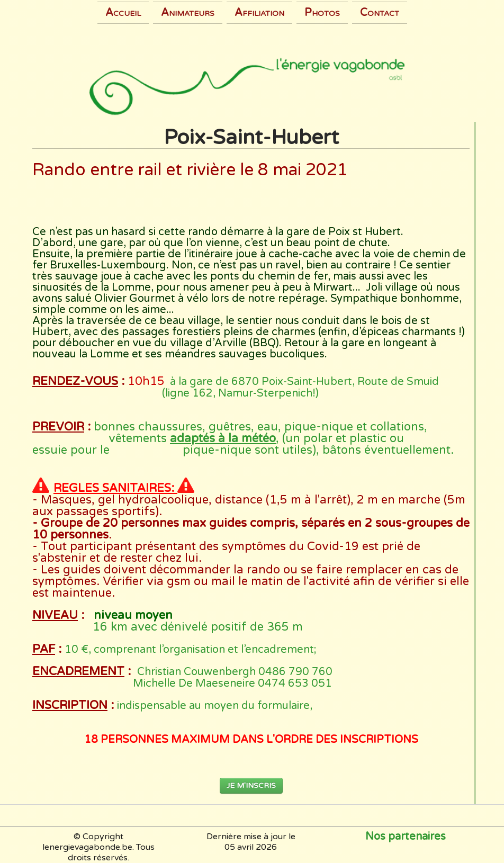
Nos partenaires (406, 837)
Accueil (123, 13)
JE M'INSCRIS (251, 785)
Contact (380, 13)
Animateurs (188, 13)
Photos (322, 13)
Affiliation (259, 13)
